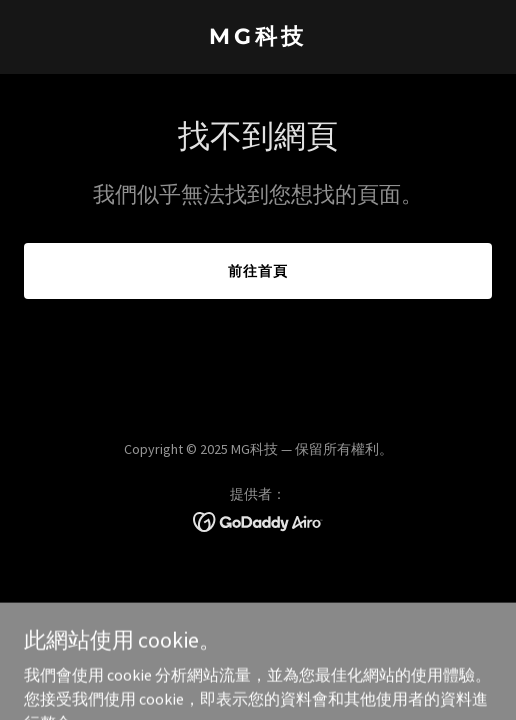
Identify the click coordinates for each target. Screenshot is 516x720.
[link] (258, 38)
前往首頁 (258, 271)
